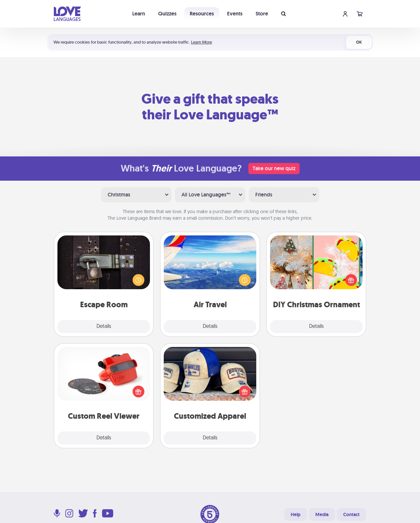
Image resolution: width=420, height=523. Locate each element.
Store (262, 14)
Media (322, 514)
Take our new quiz (274, 168)
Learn (139, 14)
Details (104, 327)
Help (296, 514)
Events (235, 14)
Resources (202, 14)
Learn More (201, 42)
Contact (351, 514)
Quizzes (167, 14)
